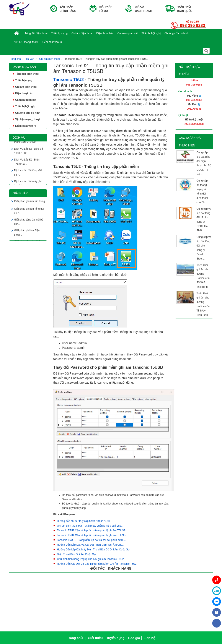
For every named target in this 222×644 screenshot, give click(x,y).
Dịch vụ (19, 138)
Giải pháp (20, 193)
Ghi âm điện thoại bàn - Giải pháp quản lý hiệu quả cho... (90, 526)
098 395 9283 (193, 25)
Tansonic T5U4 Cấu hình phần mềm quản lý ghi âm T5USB (91, 535)
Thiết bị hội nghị (151, 33)
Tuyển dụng (115, 638)
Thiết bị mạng (60, 33)
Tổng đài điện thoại (36, 33)
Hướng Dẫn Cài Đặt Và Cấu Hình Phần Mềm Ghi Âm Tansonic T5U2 (97, 564)
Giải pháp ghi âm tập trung (29, 202)
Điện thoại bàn (105, 33)
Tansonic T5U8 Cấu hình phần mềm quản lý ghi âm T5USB (91, 530)
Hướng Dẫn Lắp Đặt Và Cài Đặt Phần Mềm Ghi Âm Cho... (91, 545)
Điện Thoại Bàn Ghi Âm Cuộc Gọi (77, 554)
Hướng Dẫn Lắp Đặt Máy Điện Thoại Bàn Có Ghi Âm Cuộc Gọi (94, 550)
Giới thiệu (95, 638)
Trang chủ (15, 59)
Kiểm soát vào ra (52, 42)
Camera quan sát (128, 33)
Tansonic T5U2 (69, 79)
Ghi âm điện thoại (82, 33)
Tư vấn (30, 59)
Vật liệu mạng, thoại (26, 42)
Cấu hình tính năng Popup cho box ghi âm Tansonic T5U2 (90, 559)
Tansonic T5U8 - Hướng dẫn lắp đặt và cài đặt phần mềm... (91, 540)
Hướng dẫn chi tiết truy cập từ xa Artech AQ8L (84, 521)
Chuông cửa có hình (177, 33)
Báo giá (134, 638)
